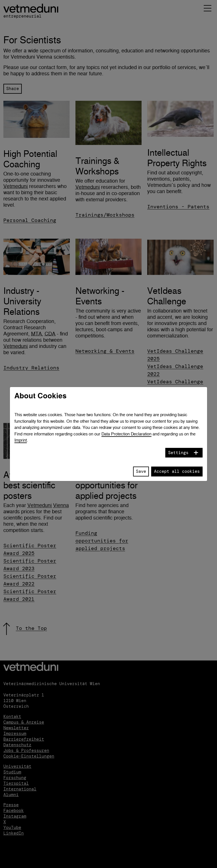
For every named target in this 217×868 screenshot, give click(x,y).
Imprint (21, 440)
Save (141, 471)
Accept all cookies (177, 471)
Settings (178, 453)
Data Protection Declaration (126, 434)
